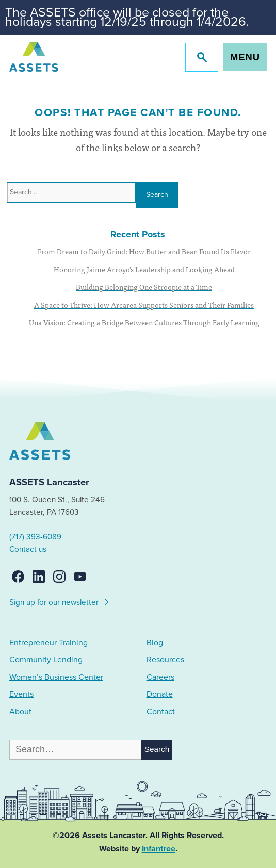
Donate (160, 694)
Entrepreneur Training (48, 643)
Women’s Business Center (56, 677)
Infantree (159, 849)
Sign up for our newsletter (60, 601)
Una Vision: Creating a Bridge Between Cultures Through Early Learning (144, 322)
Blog (155, 643)
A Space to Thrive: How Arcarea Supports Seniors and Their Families (144, 305)
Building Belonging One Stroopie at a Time (144, 287)
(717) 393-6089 (35, 537)
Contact (161, 712)
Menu (245, 57)
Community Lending (46, 660)
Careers (160, 677)
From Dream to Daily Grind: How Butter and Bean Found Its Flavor (144, 251)
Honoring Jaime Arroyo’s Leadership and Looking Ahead (144, 269)
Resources (165, 660)
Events (21, 694)
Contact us (28, 549)
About (20, 712)
